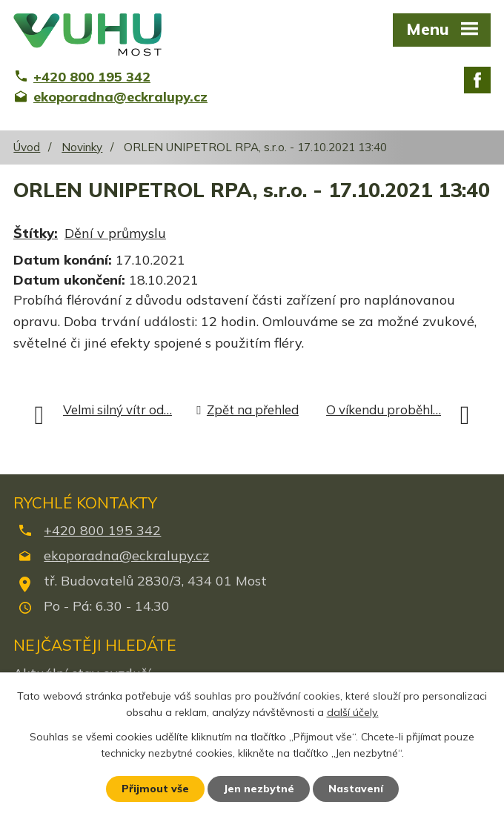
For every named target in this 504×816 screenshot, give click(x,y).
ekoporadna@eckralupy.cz (126, 555)
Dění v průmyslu (115, 233)
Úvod (27, 147)
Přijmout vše (155, 789)
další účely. (353, 713)
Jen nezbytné (259, 789)
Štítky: (36, 233)
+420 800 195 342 (102, 530)
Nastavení (356, 789)
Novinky (82, 147)
